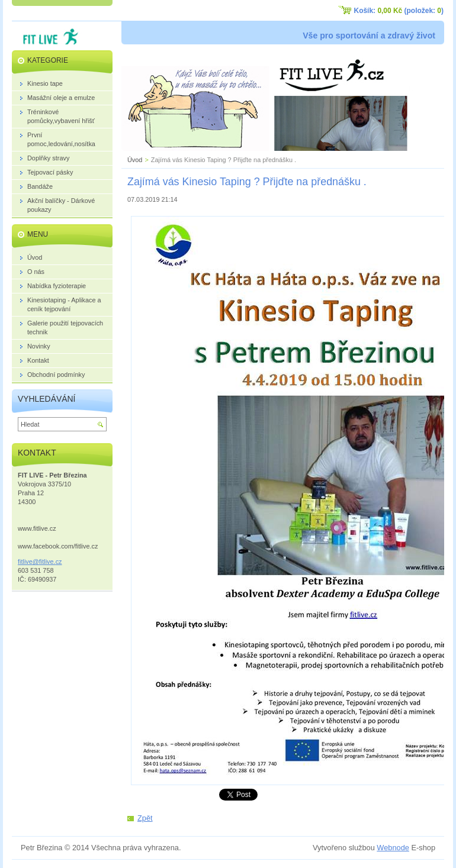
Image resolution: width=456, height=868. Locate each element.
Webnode (393, 848)
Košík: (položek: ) (399, 11)
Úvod (135, 160)
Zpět (145, 818)
